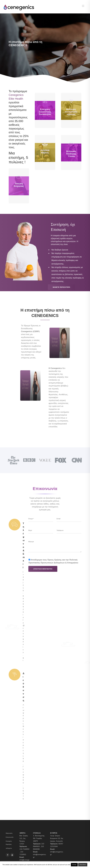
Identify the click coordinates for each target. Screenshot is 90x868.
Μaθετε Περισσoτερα (61, 287)
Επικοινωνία (10, 837)
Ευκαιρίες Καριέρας (9, 843)
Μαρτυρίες (9, 833)
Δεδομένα (9, 848)
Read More (83, 865)
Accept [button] (74, 865)
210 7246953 (24, 849)
